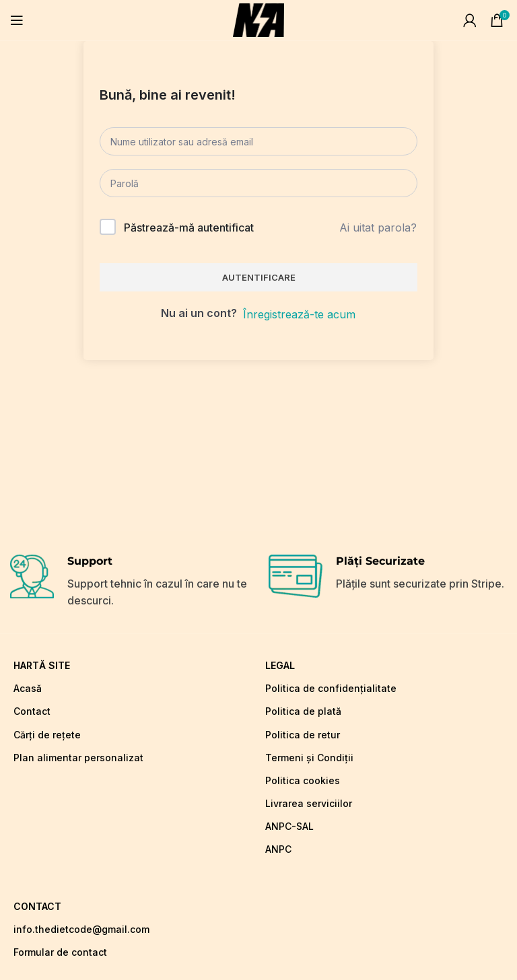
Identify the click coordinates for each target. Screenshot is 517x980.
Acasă (28, 688)
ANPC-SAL (289, 826)
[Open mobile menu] (17, 20)
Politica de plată (303, 711)
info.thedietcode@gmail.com (81, 929)
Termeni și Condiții (309, 758)
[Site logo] (258, 19)
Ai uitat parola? (378, 228)
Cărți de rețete (47, 735)
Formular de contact (60, 952)
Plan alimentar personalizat (78, 758)
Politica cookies (303, 780)
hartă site (42, 665)
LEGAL (280, 665)
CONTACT (37, 906)
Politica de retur (303, 735)
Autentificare (259, 277)
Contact (32, 711)
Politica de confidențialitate (331, 688)
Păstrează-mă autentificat (189, 228)
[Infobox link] (129, 582)
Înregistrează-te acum (299, 314)
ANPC (278, 849)
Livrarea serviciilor (309, 803)
